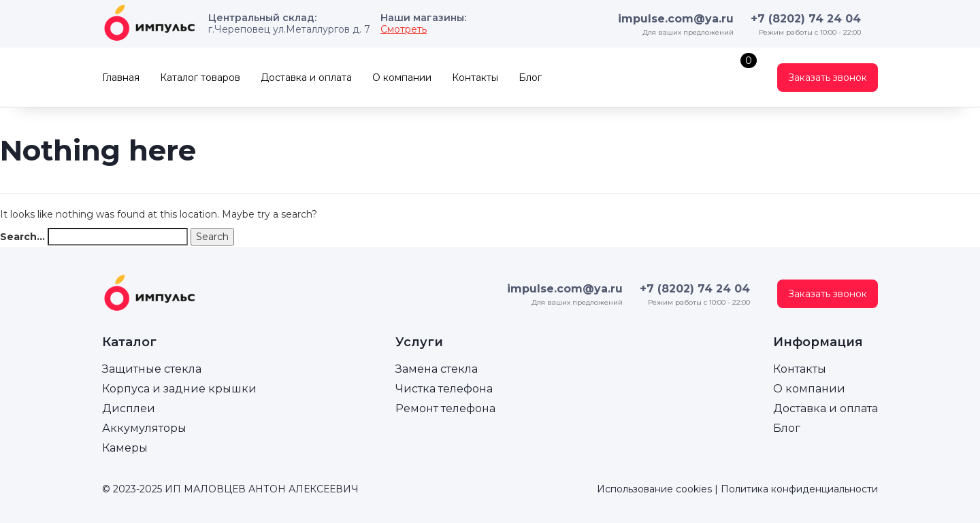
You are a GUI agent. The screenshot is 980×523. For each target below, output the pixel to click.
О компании (402, 78)
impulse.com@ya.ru (676, 19)
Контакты (475, 78)
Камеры (125, 448)
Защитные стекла (152, 369)
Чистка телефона (444, 389)
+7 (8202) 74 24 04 (806, 19)
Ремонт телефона (445, 408)
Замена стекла (437, 369)
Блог (530, 78)
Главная (121, 78)
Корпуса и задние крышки (179, 389)
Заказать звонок (828, 78)
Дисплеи (129, 408)
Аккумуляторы (144, 428)
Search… (22, 237)
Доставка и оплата (306, 78)
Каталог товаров (200, 78)
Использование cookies (654, 489)
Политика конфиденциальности (799, 489)
